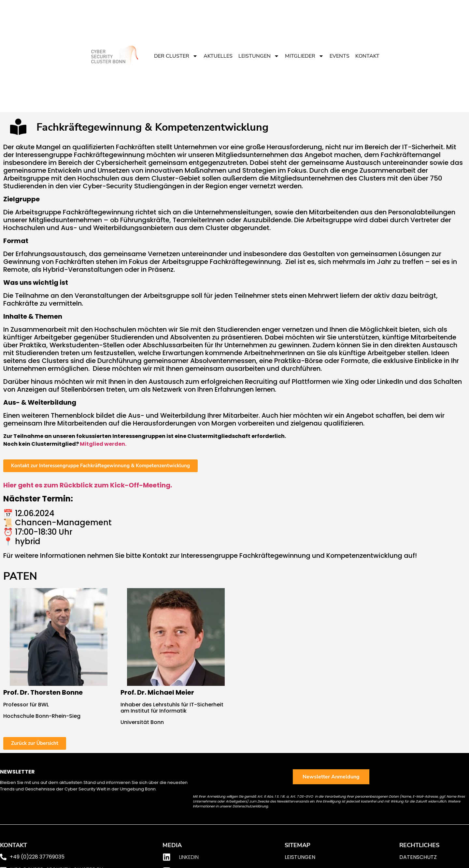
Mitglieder (304, 56)
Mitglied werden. (103, 444)
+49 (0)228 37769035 (37, 857)
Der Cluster (176, 56)
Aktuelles (218, 56)
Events (340, 56)
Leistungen (259, 56)
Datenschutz (418, 857)
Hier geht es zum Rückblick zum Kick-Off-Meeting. (88, 485)
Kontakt (367, 56)
